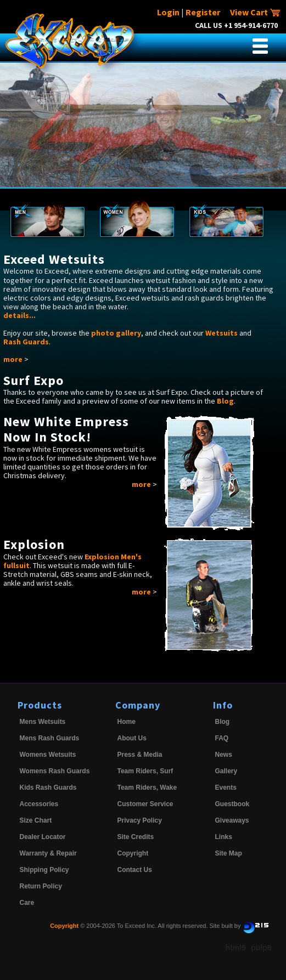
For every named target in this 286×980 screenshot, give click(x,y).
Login (168, 12)
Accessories (39, 804)
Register (203, 12)
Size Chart (36, 820)
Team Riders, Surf (145, 771)
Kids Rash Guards (48, 788)
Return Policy (41, 886)
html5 (236, 948)
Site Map (229, 853)
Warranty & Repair (48, 853)
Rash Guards (26, 342)
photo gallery (116, 333)
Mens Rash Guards (50, 738)
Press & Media (140, 755)
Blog (225, 401)
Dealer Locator (43, 837)
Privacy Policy (140, 820)
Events (226, 788)
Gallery (226, 771)
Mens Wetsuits (43, 722)
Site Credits (136, 837)
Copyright (133, 853)
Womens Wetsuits (48, 755)
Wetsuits (221, 333)
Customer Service (145, 804)
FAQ (222, 738)
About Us (132, 738)
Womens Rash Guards (55, 771)
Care (27, 903)
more (13, 359)
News (224, 755)
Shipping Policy (44, 870)
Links (224, 837)
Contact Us (135, 870)
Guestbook (232, 804)
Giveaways (232, 820)
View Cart (255, 12)
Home (127, 722)
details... (19, 315)
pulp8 (261, 948)
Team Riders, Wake (147, 788)
